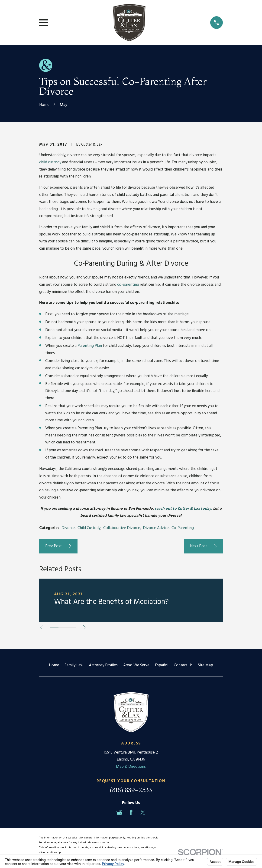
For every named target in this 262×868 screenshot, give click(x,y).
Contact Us (183, 665)
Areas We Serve (136, 665)
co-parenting (129, 285)
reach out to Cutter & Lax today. (184, 509)
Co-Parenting (183, 528)
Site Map (205, 665)
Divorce (68, 528)
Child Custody (89, 528)
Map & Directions (131, 767)
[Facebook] (131, 812)
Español (162, 665)
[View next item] (84, 627)
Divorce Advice (156, 528)
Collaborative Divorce (122, 528)
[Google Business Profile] (119, 812)
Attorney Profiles (103, 665)
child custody (50, 162)
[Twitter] (143, 812)
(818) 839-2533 (131, 790)
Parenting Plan (90, 346)
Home (54, 665)
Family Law (74, 665)
